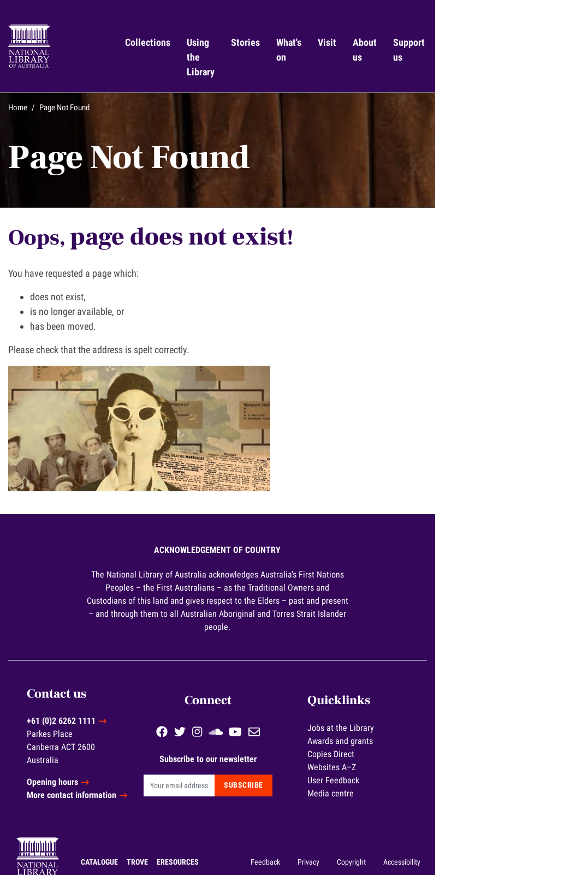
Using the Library (261, 50)
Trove (97, 834)
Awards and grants (458, 707)
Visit (425, 42)
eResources (137, 834)
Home (50, 93)
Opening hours (101, 755)
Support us (517, 50)
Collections (202, 42)
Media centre (448, 759)
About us (464, 50)
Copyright (470, 834)
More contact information (120, 768)
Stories (335, 42)
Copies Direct (448, 720)
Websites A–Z (449, 733)
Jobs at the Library (458, 694)
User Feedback (451, 746)
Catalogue (59, 834)
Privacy (427, 834)
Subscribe (345, 751)
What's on (379, 50)
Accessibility (520, 834)
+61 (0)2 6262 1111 (110, 694)
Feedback (384, 834)
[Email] (265, 751)
